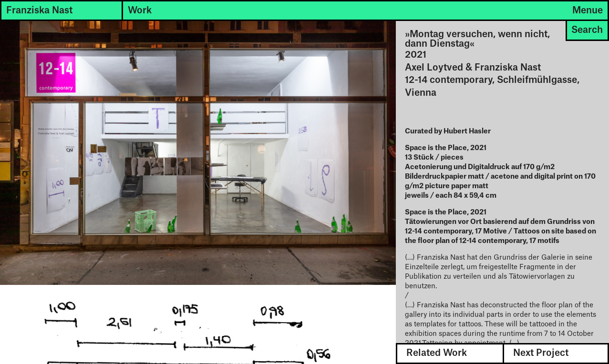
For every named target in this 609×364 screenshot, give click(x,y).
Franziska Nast (39, 10)
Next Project (541, 353)
